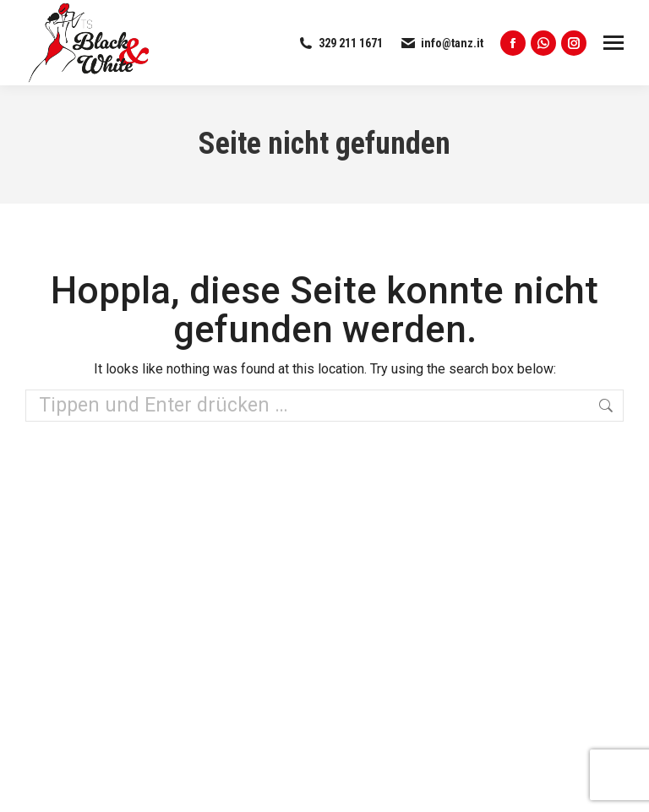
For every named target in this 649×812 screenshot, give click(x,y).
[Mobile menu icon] (614, 43)
